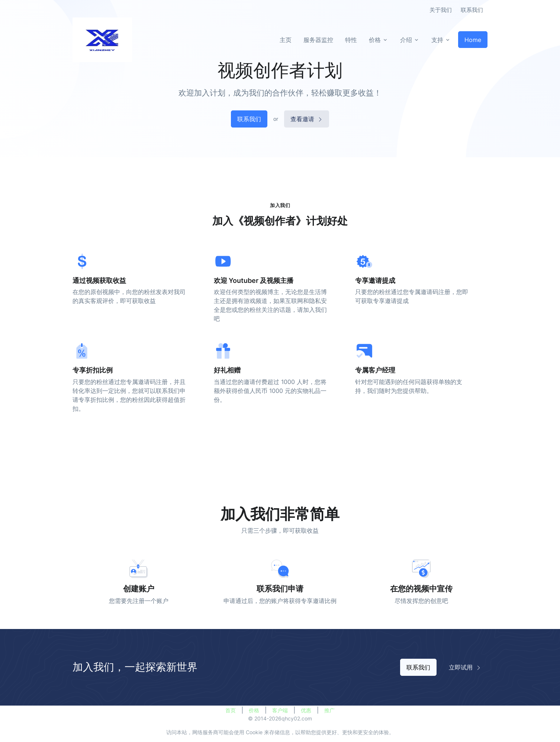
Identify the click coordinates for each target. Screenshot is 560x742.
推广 (329, 710)
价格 (254, 710)
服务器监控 (318, 40)
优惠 (306, 710)
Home (473, 40)
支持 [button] (437, 40)
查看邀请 (307, 119)
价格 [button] (375, 40)
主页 (286, 40)
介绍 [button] (406, 40)
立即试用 (465, 667)
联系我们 (472, 10)
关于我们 (441, 10)
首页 (231, 710)
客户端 (280, 710)
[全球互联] (102, 40)
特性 (351, 40)
